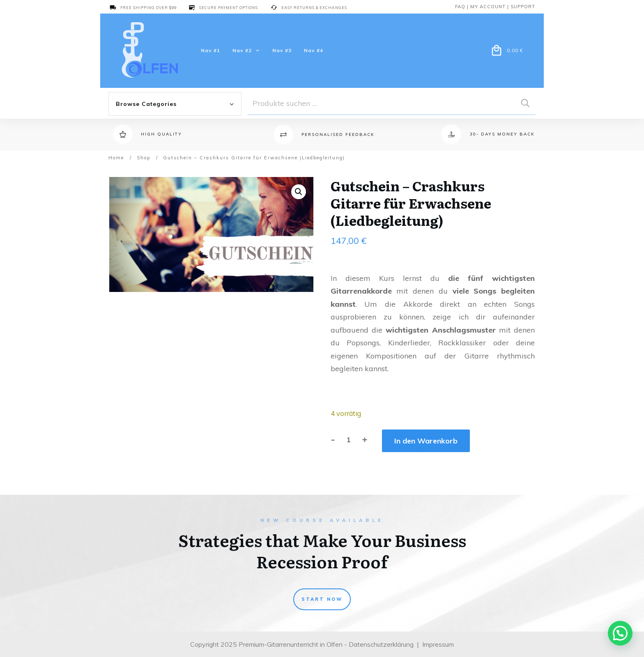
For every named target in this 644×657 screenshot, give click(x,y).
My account (488, 7)
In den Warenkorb (426, 441)
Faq (460, 7)
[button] (299, 192)
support (523, 7)
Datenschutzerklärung (381, 644)
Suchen (525, 103)
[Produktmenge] (348, 440)
